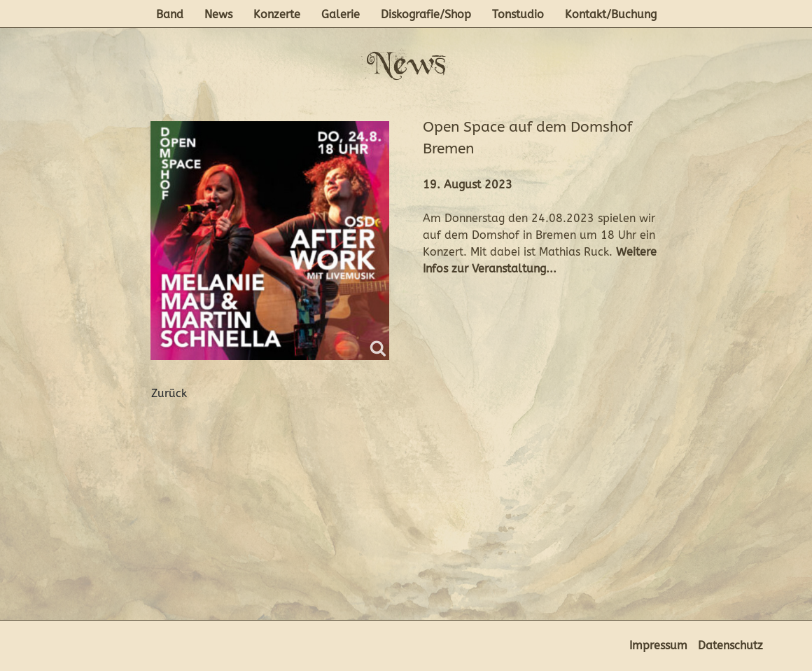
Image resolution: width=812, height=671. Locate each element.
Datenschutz (730, 645)
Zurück (169, 393)
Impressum (658, 645)
